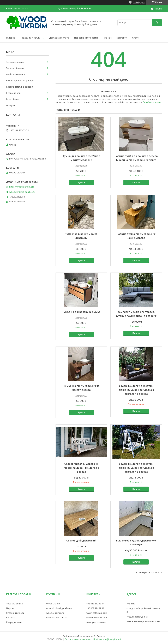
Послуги (10, 105)
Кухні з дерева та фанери (20, 81)
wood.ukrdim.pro (55, 613)
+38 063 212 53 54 (95, 604)
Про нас (107, 38)
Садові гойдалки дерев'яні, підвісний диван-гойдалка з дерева (81, 468)
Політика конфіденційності (107, 639)
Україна (131, 604)
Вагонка (11, 618)
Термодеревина (15, 62)
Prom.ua (101, 636)
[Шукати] (157, 23)
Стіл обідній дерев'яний (81, 541)
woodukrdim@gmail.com (22, 192)
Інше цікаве (13, 99)
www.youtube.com (96, 622)
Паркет (10, 608)
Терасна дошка (15, 604)
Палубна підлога (152, 102)
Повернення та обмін (86, 38)
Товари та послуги (30, 38)
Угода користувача (137, 617)
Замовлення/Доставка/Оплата (143, 621)
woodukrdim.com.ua (57, 618)
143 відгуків (139, 2)
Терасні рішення (15, 68)
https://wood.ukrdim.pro (22, 187)
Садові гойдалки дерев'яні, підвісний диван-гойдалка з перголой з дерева (136, 390)
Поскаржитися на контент (78, 639)
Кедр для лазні (14, 622)
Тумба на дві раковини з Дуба (81, 312)
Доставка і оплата (59, 38)
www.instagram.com (97, 613)
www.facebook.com (97, 618)
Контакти (122, 38)
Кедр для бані (14, 93)
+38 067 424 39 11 (95, 608)
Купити (81, 183)
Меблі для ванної (15, 74)
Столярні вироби (15, 613)
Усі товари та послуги (147, 572)
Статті (136, 38)
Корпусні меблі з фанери (20, 87)
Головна (11, 38)
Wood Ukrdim (53, 604)
